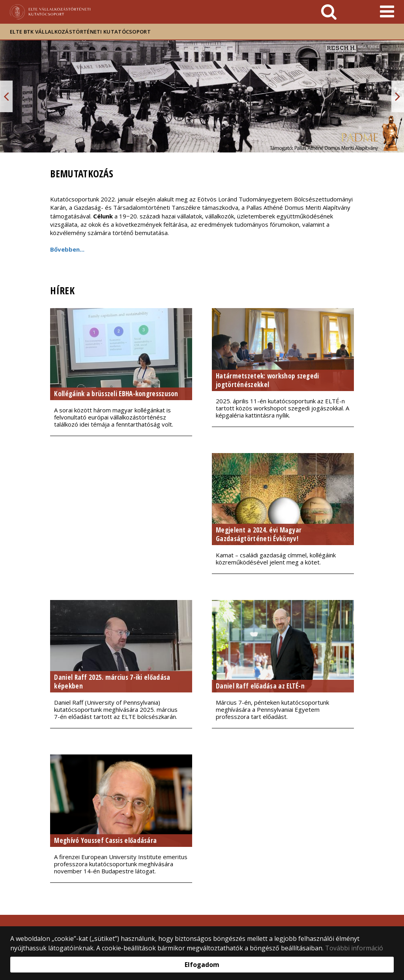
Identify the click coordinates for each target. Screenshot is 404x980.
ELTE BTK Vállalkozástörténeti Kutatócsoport (80, 32)
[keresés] (329, 12)
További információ (354, 948)
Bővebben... (67, 249)
